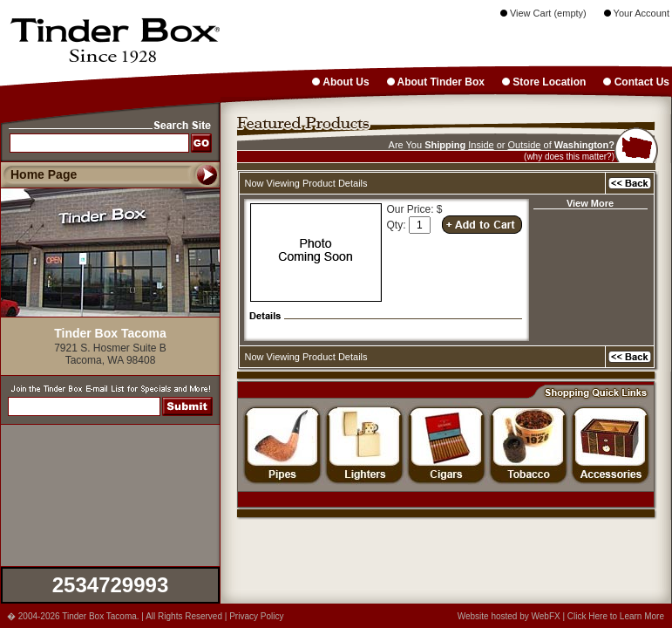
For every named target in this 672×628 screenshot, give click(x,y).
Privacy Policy (256, 616)
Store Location (544, 82)
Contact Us (636, 82)
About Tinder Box (436, 82)
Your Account (637, 13)
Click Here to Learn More (616, 616)
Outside (525, 145)
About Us (340, 82)
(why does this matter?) (569, 157)
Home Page (44, 174)
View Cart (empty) (543, 13)
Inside (481, 145)
